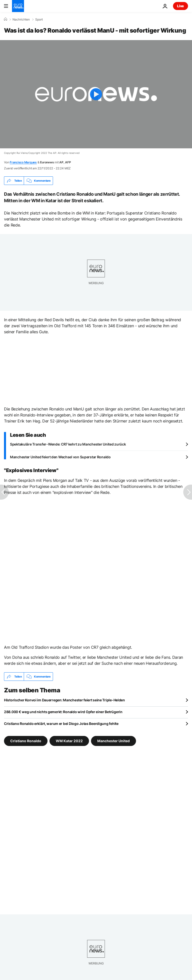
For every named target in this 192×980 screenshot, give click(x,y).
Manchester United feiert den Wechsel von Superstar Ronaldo (60, 457)
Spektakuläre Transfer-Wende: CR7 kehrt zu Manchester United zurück (68, 444)
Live (180, 6)
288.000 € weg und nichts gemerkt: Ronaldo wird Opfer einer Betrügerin (63, 712)
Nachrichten (21, 20)
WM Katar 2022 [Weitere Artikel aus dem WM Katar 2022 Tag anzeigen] (69, 741)
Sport (39, 20)
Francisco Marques (23, 162)
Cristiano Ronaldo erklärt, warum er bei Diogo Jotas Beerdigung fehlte (61, 724)
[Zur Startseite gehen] (18, 6)
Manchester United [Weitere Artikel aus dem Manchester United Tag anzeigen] (113, 741)
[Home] (5, 19)
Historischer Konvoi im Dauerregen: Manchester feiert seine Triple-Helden (64, 700)
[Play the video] (96, 94)
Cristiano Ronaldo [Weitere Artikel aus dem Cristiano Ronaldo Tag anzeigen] (26, 741)
